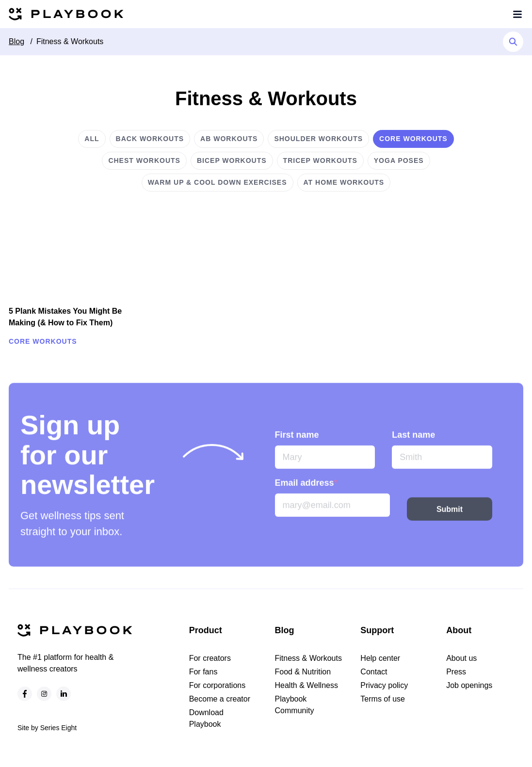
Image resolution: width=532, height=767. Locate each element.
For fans (203, 672)
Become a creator (220, 699)
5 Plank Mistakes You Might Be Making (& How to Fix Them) (65, 317)
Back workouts (150, 139)
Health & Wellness (306, 685)
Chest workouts (144, 160)
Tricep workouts (320, 160)
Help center (380, 658)
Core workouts (413, 139)
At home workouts (344, 182)
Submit (450, 518)
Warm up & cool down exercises (218, 182)
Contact (374, 672)
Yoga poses (399, 160)
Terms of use (383, 699)
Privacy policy (384, 685)
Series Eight (58, 728)
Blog (16, 41)
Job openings (469, 685)
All (92, 139)
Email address (306, 492)
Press (456, 672)
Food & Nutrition (303, 672)
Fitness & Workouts (70, 41)
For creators (210, 658)
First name (297, 444)
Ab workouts (229, 139)
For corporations (218, 685)
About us (461, 658)
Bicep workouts (232, 160)
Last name (413, 444)
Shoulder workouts (318, 139)
